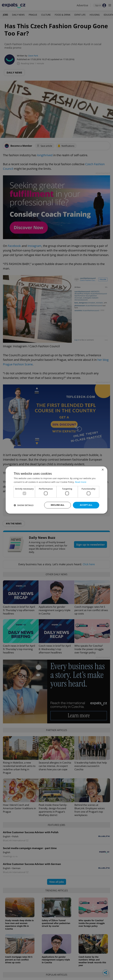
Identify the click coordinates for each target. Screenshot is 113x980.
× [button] (103, 470)
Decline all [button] (58, 505)
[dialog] (56, 490)
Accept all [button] (86, 505)
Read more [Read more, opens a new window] (81, 482)
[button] (24, 505)
